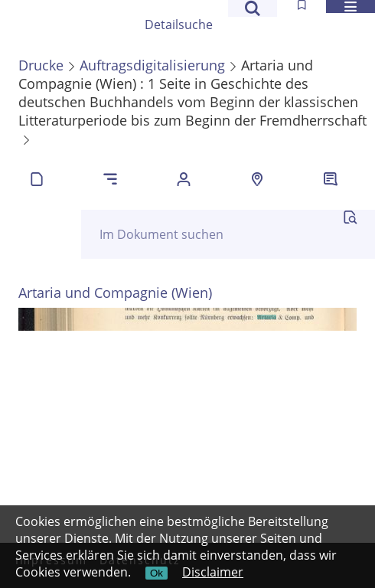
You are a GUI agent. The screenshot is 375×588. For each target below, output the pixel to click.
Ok (157, 573)
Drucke (41, 65)
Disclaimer (213, 572)
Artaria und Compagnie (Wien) (115, 292)
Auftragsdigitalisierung (152, 65)
